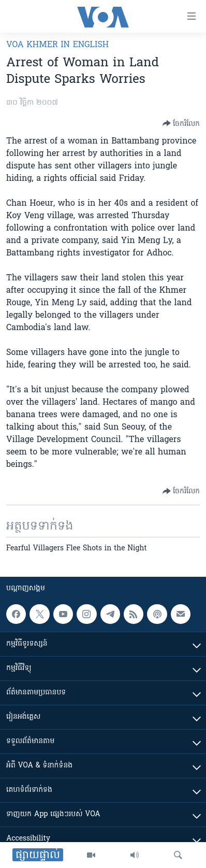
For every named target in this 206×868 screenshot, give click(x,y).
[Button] (181, 123)
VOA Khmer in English (57, 45)
